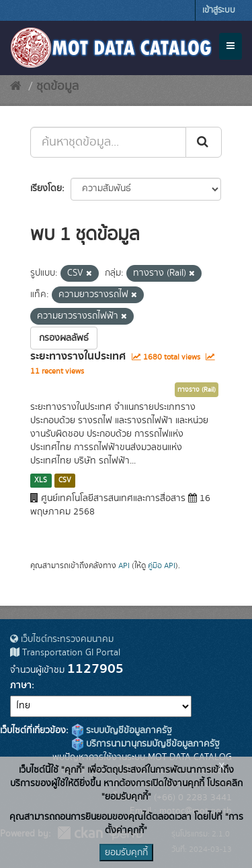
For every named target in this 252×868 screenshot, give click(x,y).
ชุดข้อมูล (57, 87)
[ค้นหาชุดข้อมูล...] (108, 142)
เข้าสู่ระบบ (219, 10)
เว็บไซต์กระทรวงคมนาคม (62, 639)
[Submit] (204, 142)
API (124, 566)
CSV (65, 480)
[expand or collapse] (230, 46)
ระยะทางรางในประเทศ (78, 356)
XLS (41, 480)
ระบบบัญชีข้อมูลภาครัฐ (122, 730)
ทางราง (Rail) (197, 390)
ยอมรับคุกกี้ (126, 853)
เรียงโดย (46, 188)
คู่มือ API (162, 566)
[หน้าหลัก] (16, 87)
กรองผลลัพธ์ (64, 338)
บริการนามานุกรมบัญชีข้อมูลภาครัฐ (146, 744)
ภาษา (21, 686)
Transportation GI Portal (65, 653)
